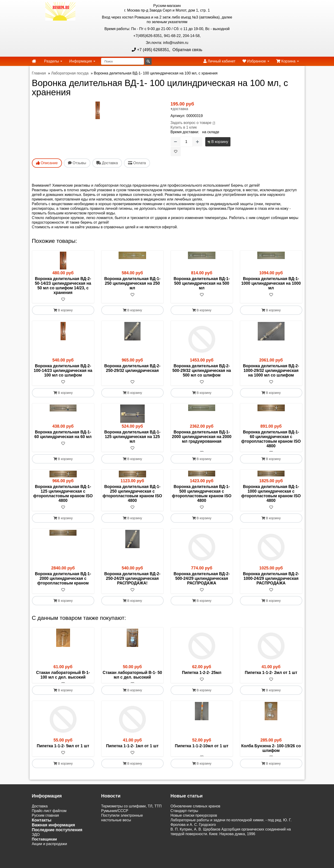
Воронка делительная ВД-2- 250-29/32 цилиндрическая (132, 368)
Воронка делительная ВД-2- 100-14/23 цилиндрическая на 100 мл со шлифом (63, 371)
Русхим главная (46, 829)
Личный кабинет (219, 61)
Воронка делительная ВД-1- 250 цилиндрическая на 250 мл (132, 283)
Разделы (53, 61)
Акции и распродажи (49, 858)
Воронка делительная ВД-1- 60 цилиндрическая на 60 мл (63, 434)
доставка (180, 109)
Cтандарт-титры (184, 825)
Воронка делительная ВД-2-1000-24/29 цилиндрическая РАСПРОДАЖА (271, 583)
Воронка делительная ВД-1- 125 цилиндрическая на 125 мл (132, 437)
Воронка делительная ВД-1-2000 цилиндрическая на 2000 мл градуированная (202, 437)
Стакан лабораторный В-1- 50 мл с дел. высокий (132, 680)
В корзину (218, 142)
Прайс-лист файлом (49, 825)
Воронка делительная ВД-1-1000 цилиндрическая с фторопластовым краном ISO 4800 (271, 498)
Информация (82, 61)
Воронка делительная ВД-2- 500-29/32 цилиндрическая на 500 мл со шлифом (202, 371)
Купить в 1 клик (184, 127)
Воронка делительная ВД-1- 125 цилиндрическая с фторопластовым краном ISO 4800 (63, 498)
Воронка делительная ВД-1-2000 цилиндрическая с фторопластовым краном (63, 583)
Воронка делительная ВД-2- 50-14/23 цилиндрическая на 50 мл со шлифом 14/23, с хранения (63, 286)
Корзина (288, 61)
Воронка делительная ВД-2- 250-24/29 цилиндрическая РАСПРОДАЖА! (132, 583)
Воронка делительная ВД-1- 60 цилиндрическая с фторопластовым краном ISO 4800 (271, 439)
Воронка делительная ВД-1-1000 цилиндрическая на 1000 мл (271, 283)
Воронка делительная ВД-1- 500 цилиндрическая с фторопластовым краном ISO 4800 (202, 498)
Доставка (40, 820)
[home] (34, 61)
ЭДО (36, 848)
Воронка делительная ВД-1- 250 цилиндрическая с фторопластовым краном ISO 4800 (132, 498)
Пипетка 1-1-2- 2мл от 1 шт (271, 677)
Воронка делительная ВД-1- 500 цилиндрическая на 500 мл (202, 283)
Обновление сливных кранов (195, 820)
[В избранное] (176, 151)
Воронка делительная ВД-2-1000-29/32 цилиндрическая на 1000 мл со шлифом (271, 371)
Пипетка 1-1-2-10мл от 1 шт (202, 755)
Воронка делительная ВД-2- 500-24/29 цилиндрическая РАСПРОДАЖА (202, 583)
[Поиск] (123, 61)
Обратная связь (187, 50)
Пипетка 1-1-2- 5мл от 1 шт (63, 755)
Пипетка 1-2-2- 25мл (202, 677)
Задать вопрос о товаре (191, 123)
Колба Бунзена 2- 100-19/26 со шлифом (271, 757)
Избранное (256, 61)
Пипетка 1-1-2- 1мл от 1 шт (132, 755)
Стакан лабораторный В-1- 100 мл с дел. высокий (63, 680)
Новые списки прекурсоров (194, 829)
